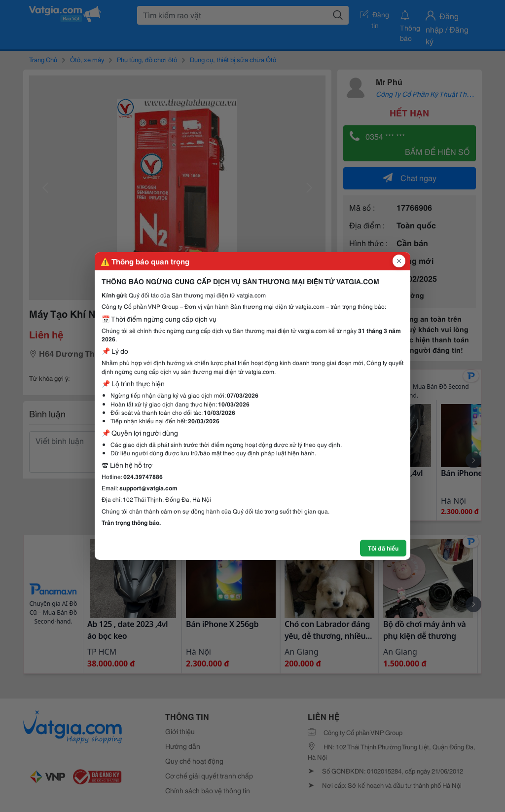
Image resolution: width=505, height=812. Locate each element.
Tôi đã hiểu (383, 548)
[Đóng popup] (399, 261)
